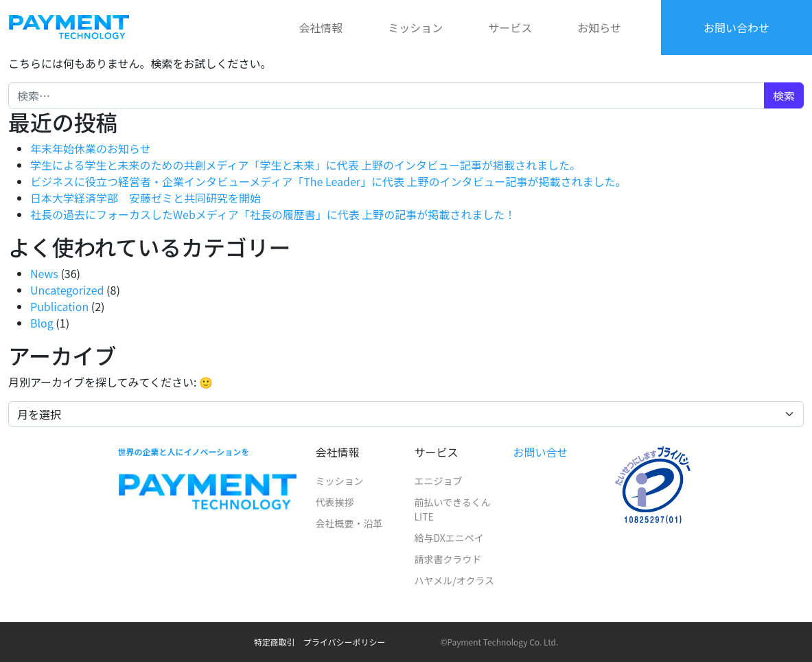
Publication (59, 306)
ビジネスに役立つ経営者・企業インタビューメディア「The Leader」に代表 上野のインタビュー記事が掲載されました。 (328, 181)
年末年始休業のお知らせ (91, 148)
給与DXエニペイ (449, 538)
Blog (42, 323)
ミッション (415, 27)
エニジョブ (438, 481)
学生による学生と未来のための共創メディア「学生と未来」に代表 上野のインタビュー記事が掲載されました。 (305, 165)
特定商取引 (275, 642)
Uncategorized (67, 290)
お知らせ (599, 27)
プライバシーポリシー (345, 642)
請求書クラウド (448, 559)
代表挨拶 (334, 502)
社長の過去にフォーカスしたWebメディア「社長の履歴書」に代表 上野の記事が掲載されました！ (273, 214)
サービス (510, 27)
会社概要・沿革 (349, 523)
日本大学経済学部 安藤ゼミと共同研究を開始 (146, 198)
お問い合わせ (736, 27)
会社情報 (321, 27)
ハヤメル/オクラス (454, 580)
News (44, 273)
